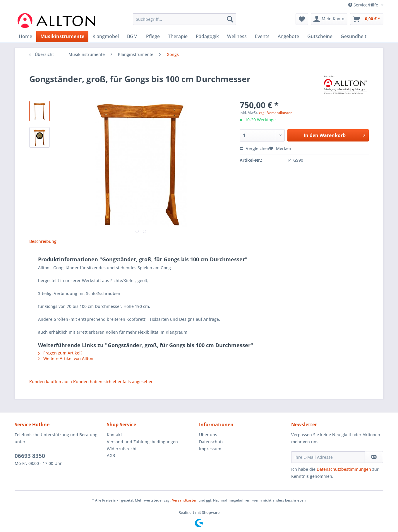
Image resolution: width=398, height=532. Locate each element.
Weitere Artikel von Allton (66, 358)
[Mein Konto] (329, 19)
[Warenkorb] (367, 19)
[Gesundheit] (354, 36)
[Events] (262, 36)
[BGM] (132, 36)
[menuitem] (185, 22)
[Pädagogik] (207, 36)
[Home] (25, 36)
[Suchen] (230, 19)
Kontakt (114, 435)
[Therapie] (178, 36)
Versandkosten (185, 500)
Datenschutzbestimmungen (344, 469)
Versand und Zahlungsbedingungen (142, 442)
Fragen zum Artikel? (60, 353)
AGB (111, 455)
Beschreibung (43, 241)
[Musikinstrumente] (62, 36)
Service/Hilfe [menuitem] (364, 5)
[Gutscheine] (320, 36)
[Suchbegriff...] (185, 19)
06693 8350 (30, 456)
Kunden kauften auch (51, 382)
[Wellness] (237, 36)
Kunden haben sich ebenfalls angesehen (113, 382)
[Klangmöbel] (106, 36)
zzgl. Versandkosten (276, 113)
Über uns (208, 435)
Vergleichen (254, 148)
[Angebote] (288, 36)
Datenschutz (211, 442)
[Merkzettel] (302, 19)
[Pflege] (153, 36)
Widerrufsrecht (122, 449)
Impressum (210, 449)
